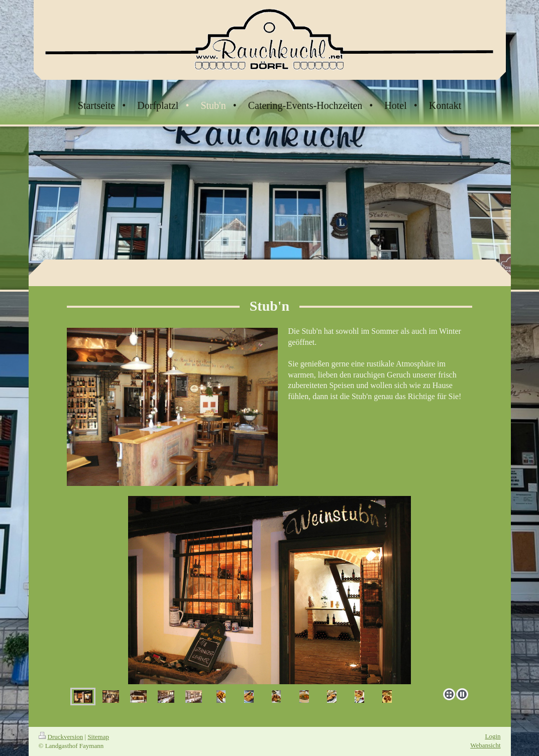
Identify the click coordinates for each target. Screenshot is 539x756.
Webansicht (485, 745)
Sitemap (98, 737)
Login (493, 736)
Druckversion (61, 737)
